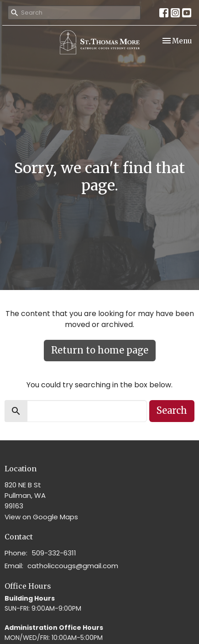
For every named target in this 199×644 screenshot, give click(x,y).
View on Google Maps (41, 517)
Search (172, 410)
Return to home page (100, 350)
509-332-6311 (54, 553)
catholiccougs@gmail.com (73, 566)
